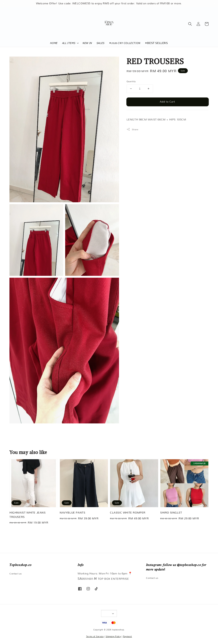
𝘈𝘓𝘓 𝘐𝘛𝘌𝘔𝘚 (69, 43)
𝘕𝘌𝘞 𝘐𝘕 (87, 43)
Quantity (131, 81)
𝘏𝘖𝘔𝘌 (54, 43)
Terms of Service (95, 636)
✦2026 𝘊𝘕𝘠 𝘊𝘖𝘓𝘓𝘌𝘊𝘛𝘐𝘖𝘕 (125, 43)
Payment (128, 636)
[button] (190, 24)
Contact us (16, 574)
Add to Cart (167, 102)
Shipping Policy (113, 636)
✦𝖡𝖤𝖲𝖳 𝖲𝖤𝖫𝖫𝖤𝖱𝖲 (156, 43)
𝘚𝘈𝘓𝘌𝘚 (100, 43)
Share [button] (133, 129)
